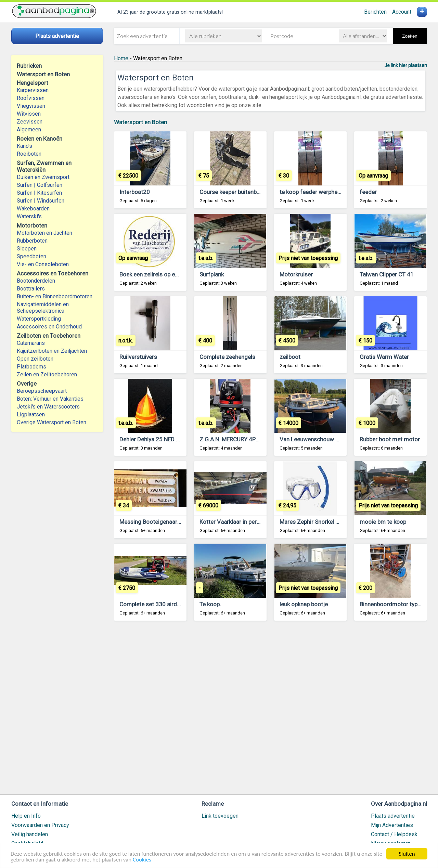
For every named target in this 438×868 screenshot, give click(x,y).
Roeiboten (29, 154)
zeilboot (290, 357)
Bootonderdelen (36, 281)
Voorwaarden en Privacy (40, 825)
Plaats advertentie (393, 816)
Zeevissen (30, 122)
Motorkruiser (296, 274)
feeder (368, 192)
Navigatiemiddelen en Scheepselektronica (43, 308)
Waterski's (29, 216)
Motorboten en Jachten (44, 233)
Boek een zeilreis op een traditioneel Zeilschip (178, 274)
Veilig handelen (30, 834)
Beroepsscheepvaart (42, 391)
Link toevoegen (220, 816)
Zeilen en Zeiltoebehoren (47, 374)
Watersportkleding (39, 319)
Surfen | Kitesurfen (39, 193)
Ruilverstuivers (138, 357)
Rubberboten (32, 241)
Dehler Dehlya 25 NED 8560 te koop (165, 439)
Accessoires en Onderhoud (49, 327)
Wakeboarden (33, 209)
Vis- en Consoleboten (43, 264)
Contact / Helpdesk (394, 834)
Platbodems (31, 367)
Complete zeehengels (227, 357)
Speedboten (31, 256)
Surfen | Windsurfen (41, 201)
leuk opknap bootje (304, 604)
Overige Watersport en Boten (51, 422)
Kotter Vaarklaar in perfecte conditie (246, 522)
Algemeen (29, 129)
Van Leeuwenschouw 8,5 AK (316, 439)
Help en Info (26, 816)
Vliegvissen (31, 106)
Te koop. (210, 604)
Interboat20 (135, 192)
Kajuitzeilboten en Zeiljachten (52, 351)
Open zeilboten (35, 359)
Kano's (24, 146)
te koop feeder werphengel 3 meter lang (331, 192)
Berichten (375, 12)
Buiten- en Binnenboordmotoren (55, 296)
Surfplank (212, 274)
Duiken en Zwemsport (43, 177)
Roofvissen (31, 98)
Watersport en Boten (140, 122)
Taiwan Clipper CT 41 (387, 274)
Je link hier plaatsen (406, 65)
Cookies (142, 860)
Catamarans (31, 343)
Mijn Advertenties (392, 825)
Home (121, 58)
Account (402, 12)
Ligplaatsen (31, 414)
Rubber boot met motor (390, 439)
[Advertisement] (270, 711)
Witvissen (29, 114)
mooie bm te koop (383, 522)
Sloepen (27, 249)
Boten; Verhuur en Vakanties (50, 399)
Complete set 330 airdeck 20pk (160, 604)
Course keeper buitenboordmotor (242, 192)
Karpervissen (33, 90)
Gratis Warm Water (384, 357)
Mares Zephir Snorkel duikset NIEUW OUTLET (337, 522)
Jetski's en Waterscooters (48, 407)
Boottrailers (31, 289)
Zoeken (410, 36)
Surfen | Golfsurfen (40, 185)
